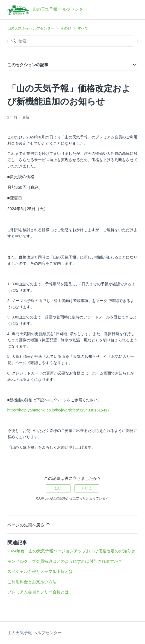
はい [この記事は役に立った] (58, 488)
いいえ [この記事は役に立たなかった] (87, 488)
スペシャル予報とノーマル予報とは (40, 571)
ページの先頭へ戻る (29, 524)
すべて (83, 28)
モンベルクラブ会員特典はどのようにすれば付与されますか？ (65, 561)
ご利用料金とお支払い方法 (32, 582)
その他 (66, 28)
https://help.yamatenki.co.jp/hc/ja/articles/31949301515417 (58, 410)
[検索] (73, 41)
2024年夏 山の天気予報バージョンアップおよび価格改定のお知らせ (71, 551)
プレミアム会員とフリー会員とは (38, 592)
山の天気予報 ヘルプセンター (31, 28)
